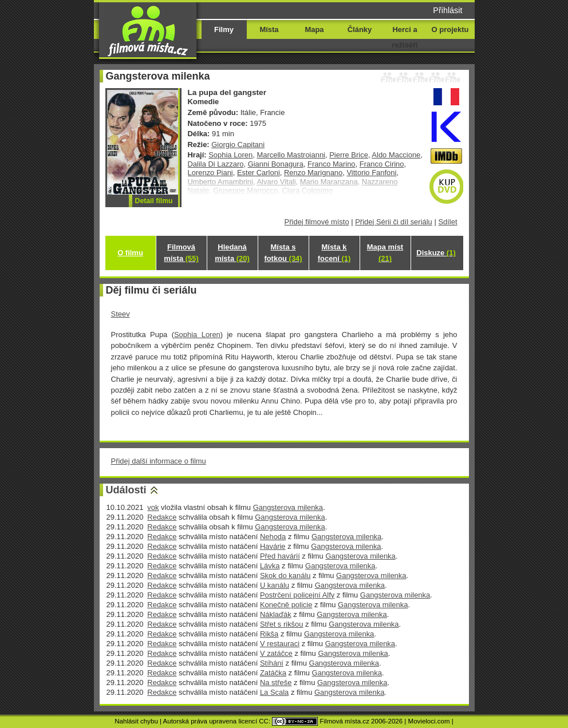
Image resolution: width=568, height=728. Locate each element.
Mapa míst (385, 253)
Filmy (224, 29)
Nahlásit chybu (136, 721)
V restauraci (280, 644)
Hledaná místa (232, 253)
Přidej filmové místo (317, 222)
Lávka (270, 566)
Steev (121, 314)
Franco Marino (332, 164)
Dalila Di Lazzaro (216, 164)
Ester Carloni (259, 173)
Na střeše (276, 682)
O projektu (450, 29)
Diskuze (436, 253)
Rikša (269, 634)
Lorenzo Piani (210, 173)
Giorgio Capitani (238, 145)
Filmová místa (181, 253)
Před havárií (280, 556)
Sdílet (447, 222)
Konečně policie (286, 605)
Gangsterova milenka (288, 507)
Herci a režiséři (405, 37)
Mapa (314, 29)
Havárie (273, 546)
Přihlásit (447, 10)
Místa (269, 29)
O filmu (130, 253)
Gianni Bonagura (276, 164)
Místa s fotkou (283, 253)
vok (153, 507)
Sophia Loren (230, 155)
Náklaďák (276, 614)
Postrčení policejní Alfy (297, 595)
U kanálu (275, 585)
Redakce (162, 517)
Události (126, 490)
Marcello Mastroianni (291, 155)
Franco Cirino (382, 164)
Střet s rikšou (282, 624)
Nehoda (273, 537)
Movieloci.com (429, 721)
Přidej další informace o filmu (159, 461)
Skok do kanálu (285, 575)
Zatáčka (273, 673)
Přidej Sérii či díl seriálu (394, 222)
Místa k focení (334, 253)
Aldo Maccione (396, 155)
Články (360, 29)
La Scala (274, 692)
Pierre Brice (349, 155)
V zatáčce (276, 653)
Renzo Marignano (313, 173)
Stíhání (272, 663)
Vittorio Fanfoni (371, 173)
